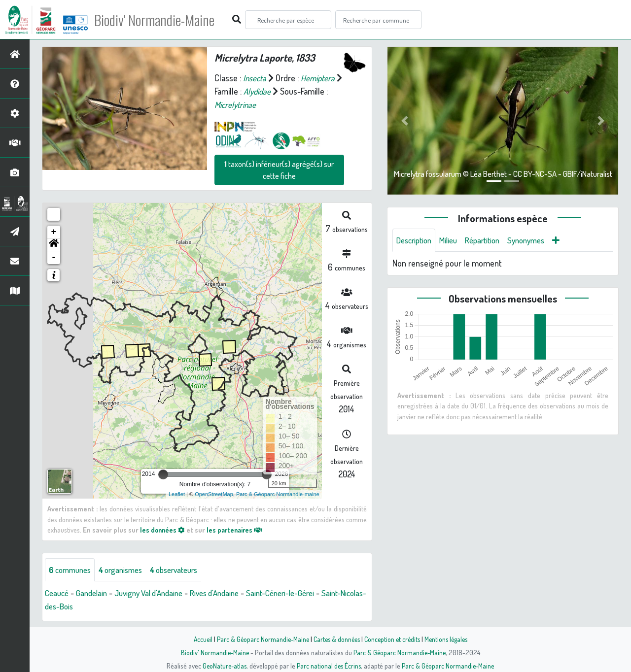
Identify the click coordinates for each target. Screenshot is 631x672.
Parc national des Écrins (329, 666)
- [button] (54, 258)
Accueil (198, 639)
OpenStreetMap (214, 494)
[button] (54, 245)
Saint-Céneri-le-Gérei (301, 594)
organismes (127, 570)
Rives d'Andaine (229, 594)
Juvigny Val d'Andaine (157, 594)
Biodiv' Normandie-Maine (162, 20)
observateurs (186, 570)
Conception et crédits (393, 639)
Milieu (454, 240)
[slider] (163, 474)
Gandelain (95, 594)
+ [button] (54, 232)
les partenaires (238, 530)
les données (163, 530)
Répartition (491, 240)
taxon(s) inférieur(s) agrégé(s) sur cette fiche (279, 170)
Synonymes (538, 240)
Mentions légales (450, 639)
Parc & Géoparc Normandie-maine (278, 494)
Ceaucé (58, 594)
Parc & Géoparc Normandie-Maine (259, 639)
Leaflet (177, 494)
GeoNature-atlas (223, 666)
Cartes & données (335, 639)
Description (416, 240)
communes (72, 570)
